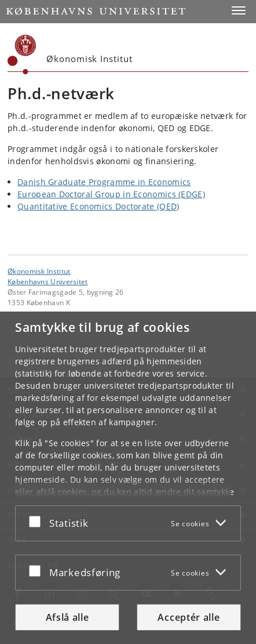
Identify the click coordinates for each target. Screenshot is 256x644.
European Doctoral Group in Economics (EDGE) (111, 194)
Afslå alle (67, 617)
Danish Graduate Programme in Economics (104, 182)
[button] (239, 10)
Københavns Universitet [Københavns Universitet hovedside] (48, 281)
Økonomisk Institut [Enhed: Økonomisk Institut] (39, 271)
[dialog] (128, 478)
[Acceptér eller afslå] (38, 521)
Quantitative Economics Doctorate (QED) (98, 206)
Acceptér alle (189, 617)
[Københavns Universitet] (22, 55)
